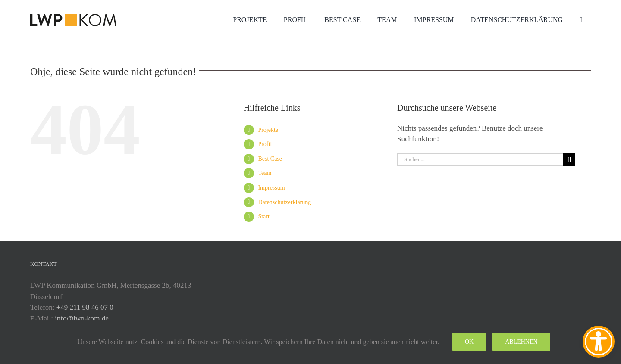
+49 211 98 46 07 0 (85, 307)
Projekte (268, 130)
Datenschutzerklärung (284, 202)
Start (263, 216)
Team (265, 173)
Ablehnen (521, 342)
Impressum (271, 188)
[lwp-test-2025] (73, 17)
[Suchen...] (480, 160)
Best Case (270, 159)
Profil (265, 144)
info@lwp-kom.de (82, 319)
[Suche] (569, 160)
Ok (469, 342)
